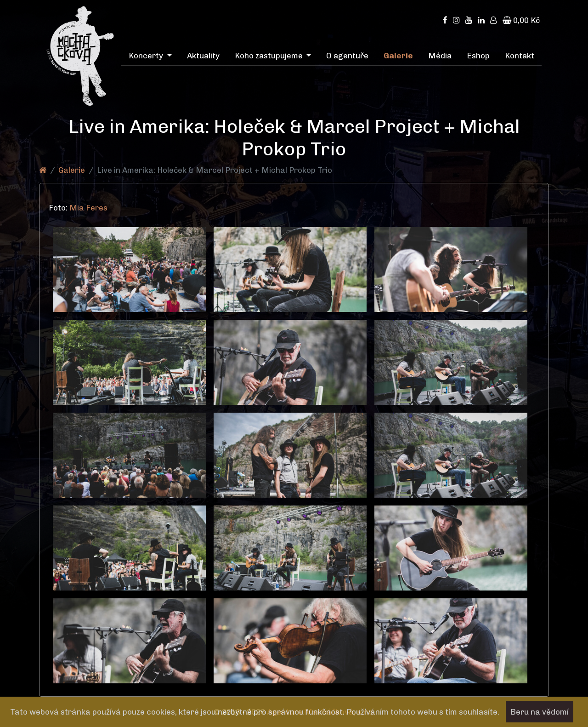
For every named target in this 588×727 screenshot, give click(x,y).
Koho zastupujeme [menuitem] (270, 56)
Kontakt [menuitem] (520, 56)
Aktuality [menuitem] (203, 56)
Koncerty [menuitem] (147, 56)
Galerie (72, 170)
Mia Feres (89, 208)
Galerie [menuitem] (398, 56)
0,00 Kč (521, 20)
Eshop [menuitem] (478, 56)
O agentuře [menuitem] (347, 56)
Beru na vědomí (540, 712)
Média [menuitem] (440, 56)
